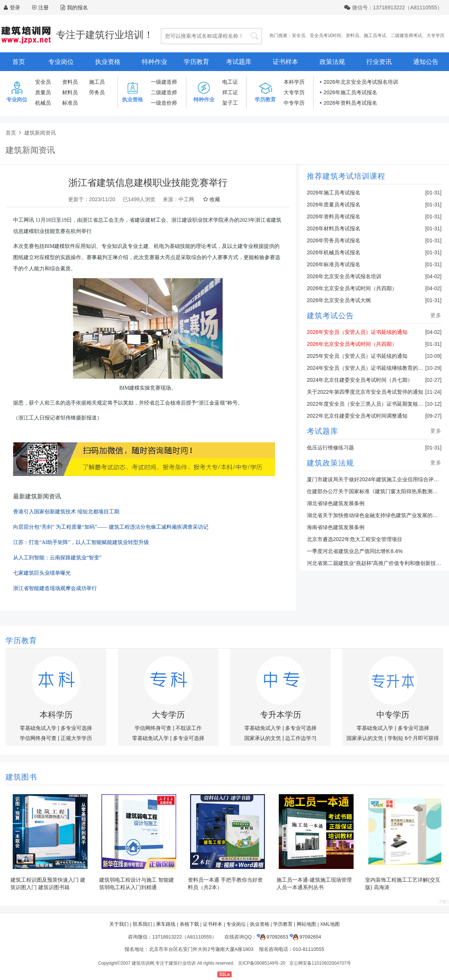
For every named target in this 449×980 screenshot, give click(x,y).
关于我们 (119, 924)
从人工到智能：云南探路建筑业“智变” (57, 558)
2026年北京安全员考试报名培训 (361, 82)
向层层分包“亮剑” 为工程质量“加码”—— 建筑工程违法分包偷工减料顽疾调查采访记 (111, 527)
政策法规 (332, 62)
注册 (43, 7)
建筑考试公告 (330, 316)
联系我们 (143, 924)
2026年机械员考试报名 (334, 252)
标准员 (70, 103)
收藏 (212, 199)
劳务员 (97, 92)
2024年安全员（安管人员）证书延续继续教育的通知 (368, 368)
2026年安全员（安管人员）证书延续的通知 (357, 332)
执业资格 (108, 62)
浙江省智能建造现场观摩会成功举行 (55, 588)
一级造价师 (164, 103)
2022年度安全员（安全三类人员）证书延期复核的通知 (370, 404)
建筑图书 (21, 777)
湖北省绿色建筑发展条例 (336, 503)
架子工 (230, 103)
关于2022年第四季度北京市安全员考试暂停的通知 (365, 392)
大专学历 (436, 36)
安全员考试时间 (326, 36)
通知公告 (426, 62)
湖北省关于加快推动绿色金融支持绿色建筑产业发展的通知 (375, 515)
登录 (15, 7)
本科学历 (294, 82)
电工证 (230, 82)
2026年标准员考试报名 (334, 264)
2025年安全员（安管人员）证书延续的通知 (357, 356)
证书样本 (285, 62)
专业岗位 (61, 62)
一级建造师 (164, 82)
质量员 (43, 92)
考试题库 (239, 62)
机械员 (43, 103)
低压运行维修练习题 (330, 448)
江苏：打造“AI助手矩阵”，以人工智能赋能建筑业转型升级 (81, 542)
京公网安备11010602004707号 (320, 963)
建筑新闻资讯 (40, 133)
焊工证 (230, 92)
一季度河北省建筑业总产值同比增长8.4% (355, 551)
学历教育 (196, 62)
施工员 (97, 82)
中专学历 (294, 103)
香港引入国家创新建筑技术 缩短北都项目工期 (66, 512)
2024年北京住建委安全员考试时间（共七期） (360, 380)
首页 (19, 62)
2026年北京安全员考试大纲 (339, 300)
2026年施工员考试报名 (350, 92)
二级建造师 (164, 92)
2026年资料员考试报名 (350, 103)
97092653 (272, 937)
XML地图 (330, 924)
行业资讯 (379, 62)
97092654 (305, 937)
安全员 (299, 36)
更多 (436, 315)
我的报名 (74, 7)
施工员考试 (375, 36)
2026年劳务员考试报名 (334, 240)
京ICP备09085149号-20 (262, 963)
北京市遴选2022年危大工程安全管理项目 (355, 539)
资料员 (352, 36)
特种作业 (155, 62)
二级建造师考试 (406, 36)
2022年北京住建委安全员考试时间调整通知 (357, 416)
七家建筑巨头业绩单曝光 (42, 573)
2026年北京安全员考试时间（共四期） (352, 288)
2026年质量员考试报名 (334, 205)
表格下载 (189, 924)
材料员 (70, 92)
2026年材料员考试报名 (334, 228)
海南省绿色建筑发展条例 (336, 527)
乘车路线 (166, 924)
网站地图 (306, 924)
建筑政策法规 (330, 463)
